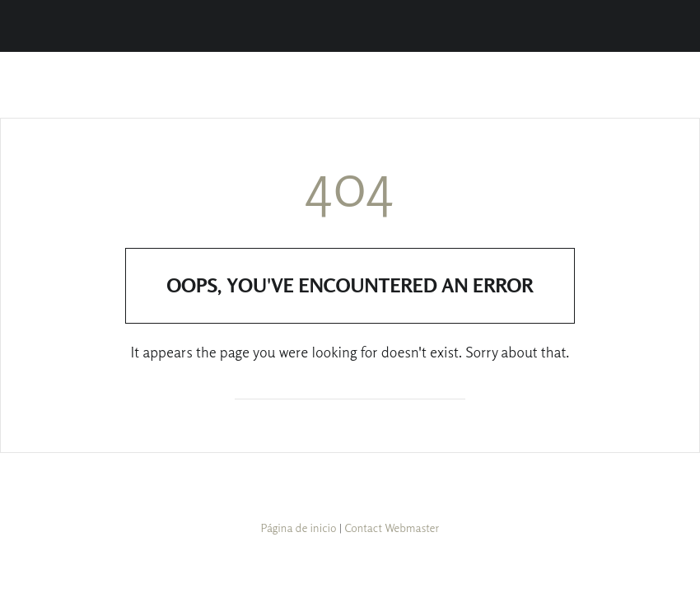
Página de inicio (299, 528)
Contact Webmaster (392, 528)
